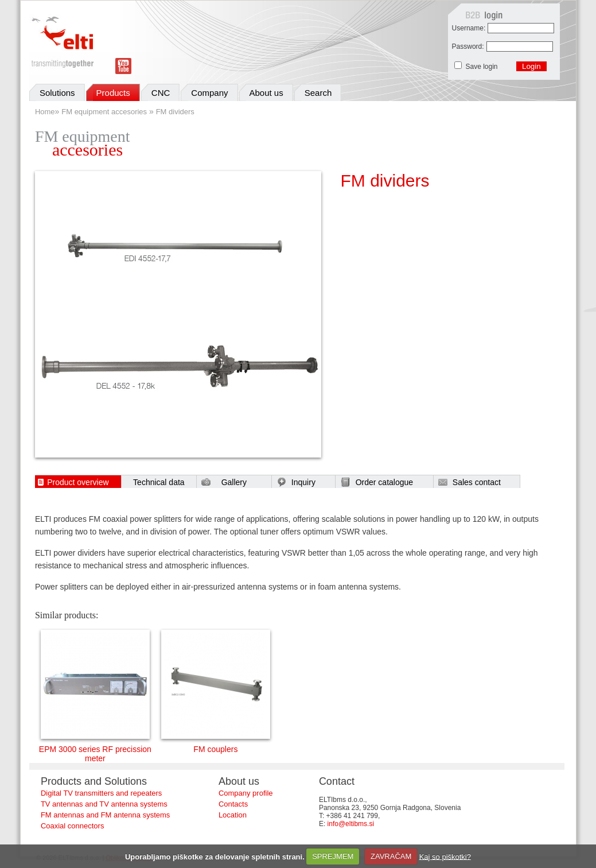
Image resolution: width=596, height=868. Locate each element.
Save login (482, 67)
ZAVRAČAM (391, 856)
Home (45, 112)
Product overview (78, 482)
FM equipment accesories (104, 112)
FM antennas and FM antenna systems (105, 815)
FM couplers (216, 745)
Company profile (246, 793)
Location (233, 815)
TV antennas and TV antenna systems (104, 804)
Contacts (233, 804)
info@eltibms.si (351, 824)
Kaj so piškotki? (445, 856)
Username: (469, 28)
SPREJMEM (333, 856)
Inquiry (303, 482)
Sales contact (477, 482)
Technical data (159, 482)
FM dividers (175, 112)
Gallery (234, 482)
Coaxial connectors (73, 826)
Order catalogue (384, 482)
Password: (468, 46)
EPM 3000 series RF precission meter (95, 750)
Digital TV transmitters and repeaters (101, 793)
